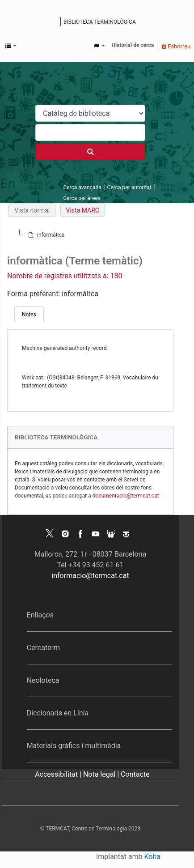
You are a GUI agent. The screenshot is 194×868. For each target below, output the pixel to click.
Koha (152, 857)
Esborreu (176, 46)
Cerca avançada (82, 187)
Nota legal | (102, 774)
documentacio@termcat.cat (126, 496)
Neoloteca (43, 680)
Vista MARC (83, 210)
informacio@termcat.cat (90, 576)
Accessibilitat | (59, 774)
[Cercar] (90, 152)
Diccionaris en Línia (58, 713)
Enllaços (40, 615)
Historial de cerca (133, 45)
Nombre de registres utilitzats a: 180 (65, 276)
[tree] (90, 235)
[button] (11, 46)
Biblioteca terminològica (100, 22)
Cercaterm (43, 648)
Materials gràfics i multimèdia (74, 746)
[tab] (29, 315)
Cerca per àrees (82, 198)
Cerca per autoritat (129, 187)
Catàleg (55, 22)
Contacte (135, 774)
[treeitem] (46, 235)
